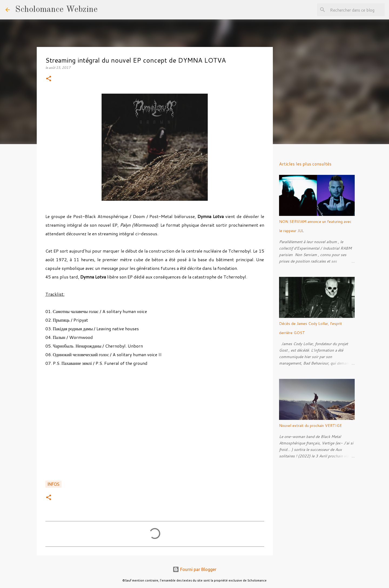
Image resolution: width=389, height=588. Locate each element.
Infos (53, 484)
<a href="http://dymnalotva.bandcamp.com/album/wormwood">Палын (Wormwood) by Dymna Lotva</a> (155, 426)
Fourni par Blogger (194, 569)
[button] (49, 79)
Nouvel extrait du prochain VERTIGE (311, 426)
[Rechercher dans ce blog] (356, 10)
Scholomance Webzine (56, 10)
